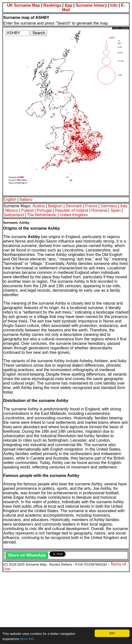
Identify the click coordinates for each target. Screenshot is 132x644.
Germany (109, 206)
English (10, 199)
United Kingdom (74, 215)
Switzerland (14, 215)
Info (114, 5)
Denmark (74, 206)
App (68, 5)
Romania (99, 210)
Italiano (26, 199)
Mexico (12, 210)
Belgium (55, 206)
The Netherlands (42, 215)
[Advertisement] (66, 607)
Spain (115, 210)
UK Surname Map (23, 5)
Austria (39, 206)
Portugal (44, 210)
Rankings (52, 5)
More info (27, 639)
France (91, 206)
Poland (27, 210)
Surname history (91, 5)
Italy (124, 206)
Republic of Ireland (71, 210)
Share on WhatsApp (27, 555)
